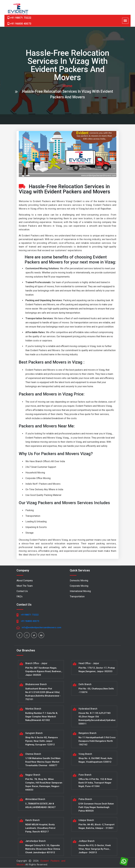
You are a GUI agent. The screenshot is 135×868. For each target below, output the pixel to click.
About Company (25, 581)
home (68, 86)
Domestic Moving (79, 581)
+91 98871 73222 (21, 18)
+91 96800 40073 (21, 24)
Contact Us (22, 591)
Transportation (77, 597)
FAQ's (20, 597)
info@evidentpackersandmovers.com (41, 628)
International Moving (80, 591)
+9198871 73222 (30, 615)
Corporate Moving (79, 586)
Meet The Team (25, 586)
